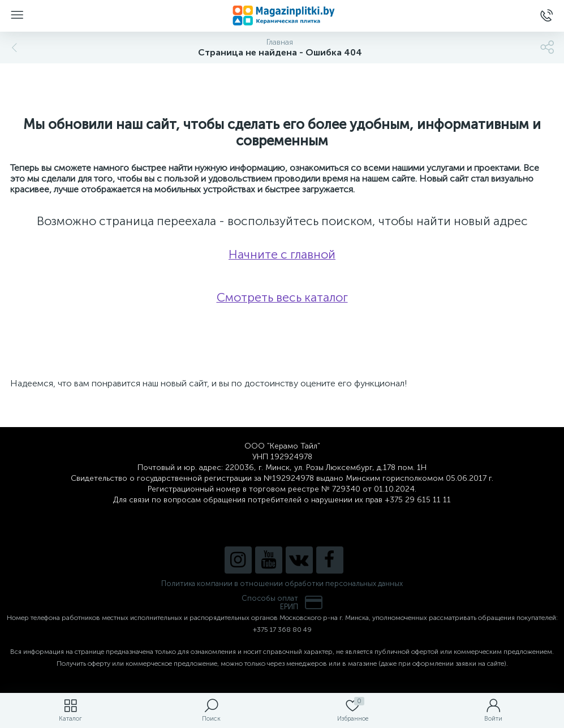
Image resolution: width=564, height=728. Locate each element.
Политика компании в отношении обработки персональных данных (282, 583)
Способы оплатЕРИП (282, 602)
